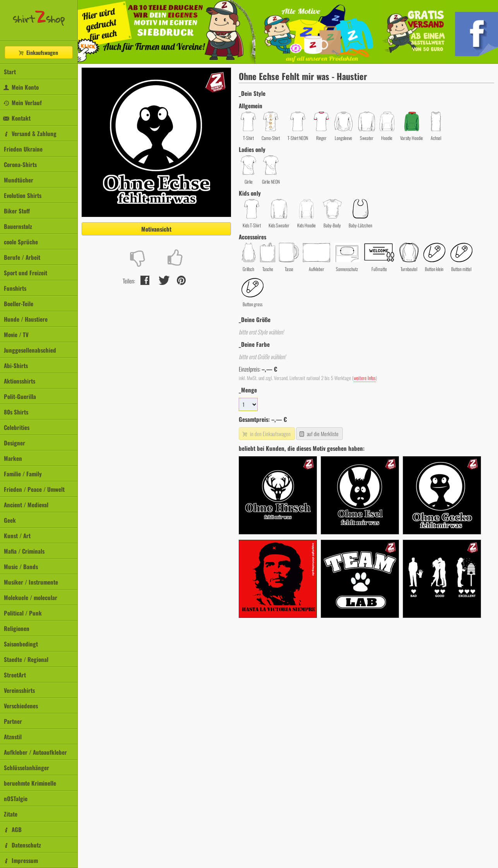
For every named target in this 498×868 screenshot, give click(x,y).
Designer (15, 443)
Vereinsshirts (19, 690)
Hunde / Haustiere (26, 319)
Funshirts (15, 288)
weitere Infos (365, 378)
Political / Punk (23, 613)
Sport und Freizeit (26, 273)
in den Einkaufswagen (266, 434)
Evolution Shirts (23, 195)
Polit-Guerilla (20, 396)
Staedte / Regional (26, 659)
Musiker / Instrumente (31, 582)
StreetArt (15, 675)
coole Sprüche (21, 242)
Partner (13, 721)
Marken (13, 458)
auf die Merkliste (319, 434)
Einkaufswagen (38, 52)
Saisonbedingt (21, 644)
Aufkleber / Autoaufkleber (35, 752)
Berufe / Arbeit (22, 257)
